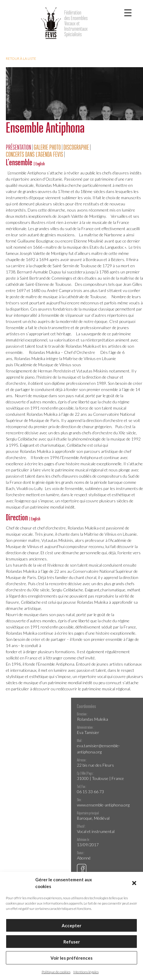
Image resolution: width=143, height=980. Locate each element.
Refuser (72, 942)
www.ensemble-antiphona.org (103, 805)
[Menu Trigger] (128, 13)
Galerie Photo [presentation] (47, 147)
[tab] (19, 147)
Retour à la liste (21, 58)
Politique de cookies (56, 972)
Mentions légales (86, 972)
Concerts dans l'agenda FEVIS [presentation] (35, 154)
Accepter (71, 925)
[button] (134, 883)
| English (39, 164)
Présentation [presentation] (18, 147)
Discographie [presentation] (76, 147)
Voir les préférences (71, 958)
